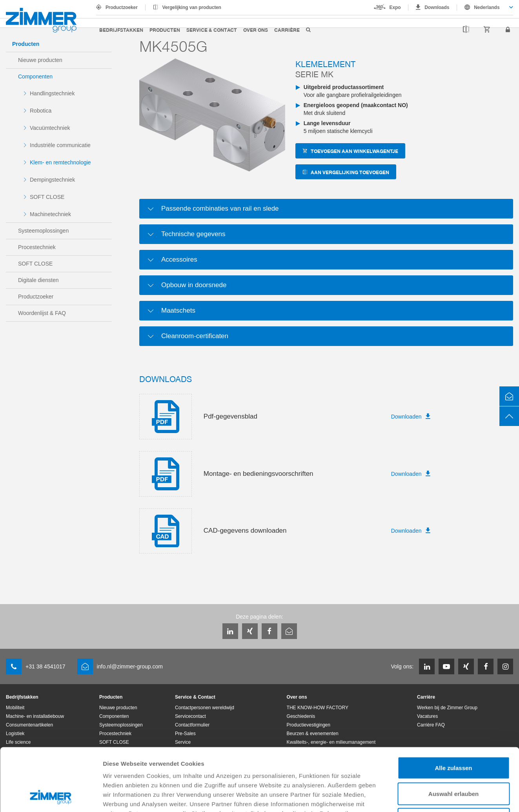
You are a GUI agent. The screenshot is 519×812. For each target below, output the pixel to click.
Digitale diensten (38, 280)
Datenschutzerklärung (248, 764)
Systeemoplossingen (43, 231)
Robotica (41, 111)
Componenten (35, 76)
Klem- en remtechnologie (60, 162)
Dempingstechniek (52, 180)
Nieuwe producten (40, 60)
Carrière (287, 30)
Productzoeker (122, 7)
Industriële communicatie (60, 145)
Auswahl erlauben (453, 735)
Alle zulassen (453, 709)
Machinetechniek (50, 214)
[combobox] (485, 7)
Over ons (256, 30)
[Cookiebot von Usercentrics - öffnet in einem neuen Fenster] (51, 797)
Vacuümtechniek (50, 128)
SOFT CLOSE (47, 197)
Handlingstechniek (52, 93)
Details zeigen (417, 797)
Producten (165, 30)
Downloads (437, 7)
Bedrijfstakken (121, 30)
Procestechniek (37, 247)
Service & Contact (212, 30)
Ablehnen (453, 760)
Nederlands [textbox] (487, 7)
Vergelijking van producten (192, 7)
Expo (395, 7)
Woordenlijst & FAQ (42, 313)
